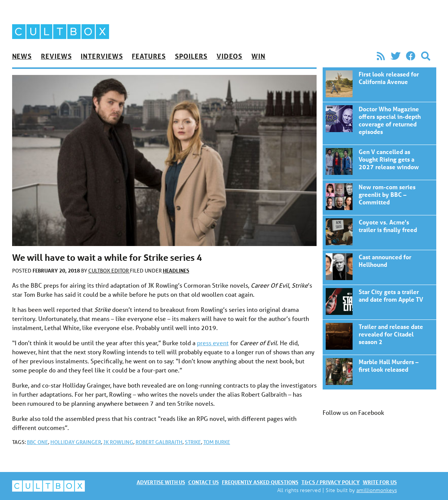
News (22, 56)
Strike (193, 442)
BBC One (37, 442)
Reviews (56, 56)
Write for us (380, 482)
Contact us (204, 482)
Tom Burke (217, 442)
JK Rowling (118, 442)
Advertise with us (161, 482)
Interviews (102, 56)
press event (213, 343)
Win (258, 56)
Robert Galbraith (159, 442)
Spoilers (191, 56)
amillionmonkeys (377, 490)
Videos (229, 56)
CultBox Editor (109, 271)
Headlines (176, 270)
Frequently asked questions (260, 482)
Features (149, 56)
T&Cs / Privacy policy (331, 482)
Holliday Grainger (76, 442)
